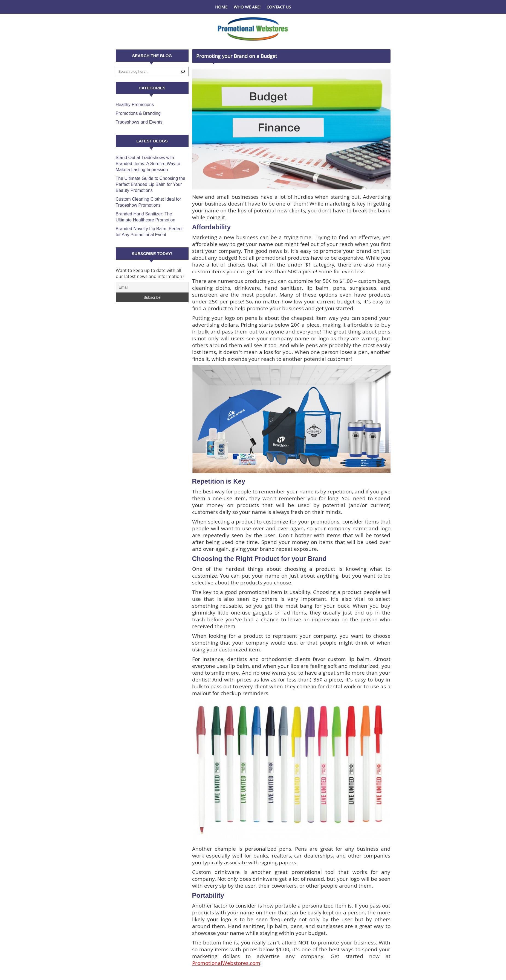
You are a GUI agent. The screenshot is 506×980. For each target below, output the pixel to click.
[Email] (152, 287)
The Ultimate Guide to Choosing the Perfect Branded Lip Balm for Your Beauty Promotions (151, 184)
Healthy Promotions (135, 105)
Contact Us (279, 7)
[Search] (183, 71)
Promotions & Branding (138, 113)
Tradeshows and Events (139, 122)
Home (221, 7)
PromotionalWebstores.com (226, 963)
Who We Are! (247, 7)
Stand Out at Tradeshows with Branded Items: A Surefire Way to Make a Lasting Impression (148, 164)
